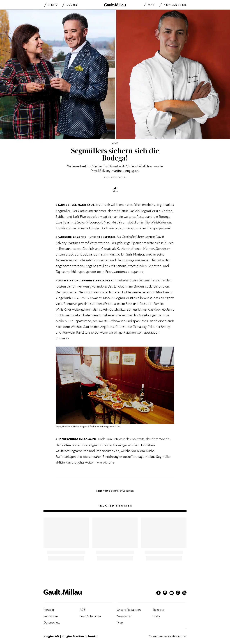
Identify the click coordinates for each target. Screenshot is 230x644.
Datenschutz (52, 622)
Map (152, 5)
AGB (83, 610)
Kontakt (49, 610)
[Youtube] (184, 593)
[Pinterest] (178, 593)
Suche (72, 5)
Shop (156, 616)
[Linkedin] (171, 593)
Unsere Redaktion (129, 610)
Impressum (51, 616)
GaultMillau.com (90, 616)
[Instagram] (165, 593)
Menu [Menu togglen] (53, 5)
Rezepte (159, 610)
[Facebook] (158, 593)
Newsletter (175, 5)
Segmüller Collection (122, 491)
